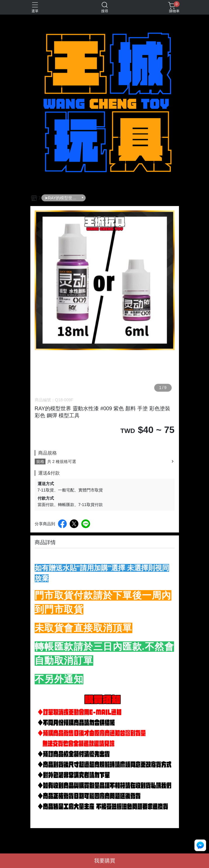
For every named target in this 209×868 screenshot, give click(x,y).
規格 (40, 461)
